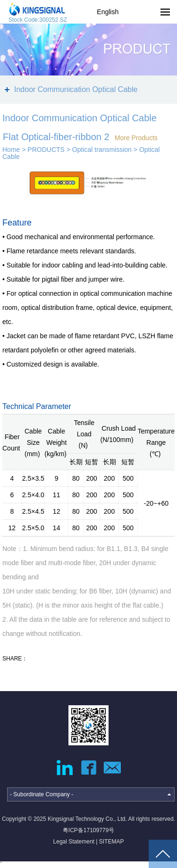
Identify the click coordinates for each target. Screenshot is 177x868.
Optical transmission (102, 150)
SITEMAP (112, 842)
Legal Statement (74, 842)
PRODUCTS (46, 150)
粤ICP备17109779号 (88, 830)
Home (11, 150)
